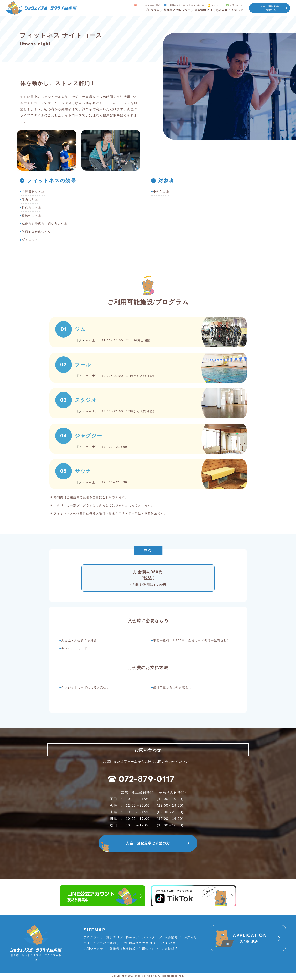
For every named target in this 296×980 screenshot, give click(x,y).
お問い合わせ (234, 5)
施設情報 (198, 10)
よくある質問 (218, 10)
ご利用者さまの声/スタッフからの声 (182, 5)
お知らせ (237, 10)
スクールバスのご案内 (143, 5)
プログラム (148, 10)
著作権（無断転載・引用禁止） (132, 949)
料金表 (165, 10)
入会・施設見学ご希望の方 (269, 8)
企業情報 (168, 950)
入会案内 (171, 938)
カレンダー (181, 10)
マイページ (214, 5)
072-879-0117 (142, 780)
